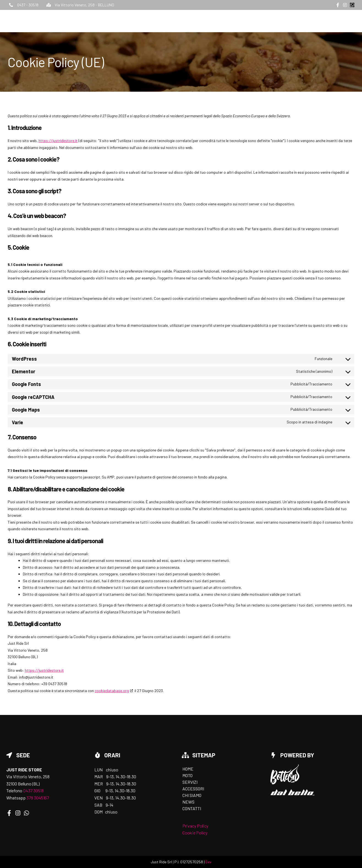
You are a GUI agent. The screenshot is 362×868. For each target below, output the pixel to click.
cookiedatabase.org (112, 691)
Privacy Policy (195, 826)
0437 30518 (33, 791)
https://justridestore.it (58, 141)
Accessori (269, 20)
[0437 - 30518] (11, 5)
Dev (209, 862)
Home (202, 20)
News (321, 20)
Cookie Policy (195, 833)
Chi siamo (297, 20)
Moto (221, 20)
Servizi (242, 20)
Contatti (345, 20)
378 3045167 (38, 798)
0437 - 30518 (28, 5)
